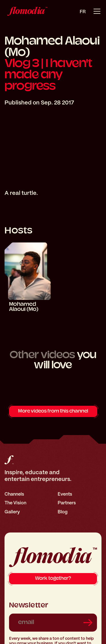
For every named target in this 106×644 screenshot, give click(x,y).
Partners (67, 503)
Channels (14, 494)
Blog (63, 512)
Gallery (12, 512)
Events (65, 494)
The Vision (15, 503)
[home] (26, 11)
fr (83, 12)
